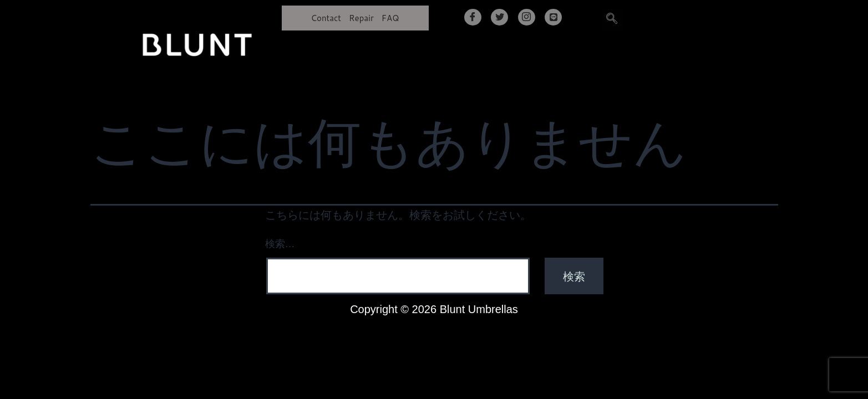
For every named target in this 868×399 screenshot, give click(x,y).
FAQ (390, 18)
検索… (280, 244)
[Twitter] (499, 17)
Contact (326, 18)
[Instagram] (527, 17)
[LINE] (553, 17)
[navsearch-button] (612, 19)
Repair (361, 18)
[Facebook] (473, 17)
